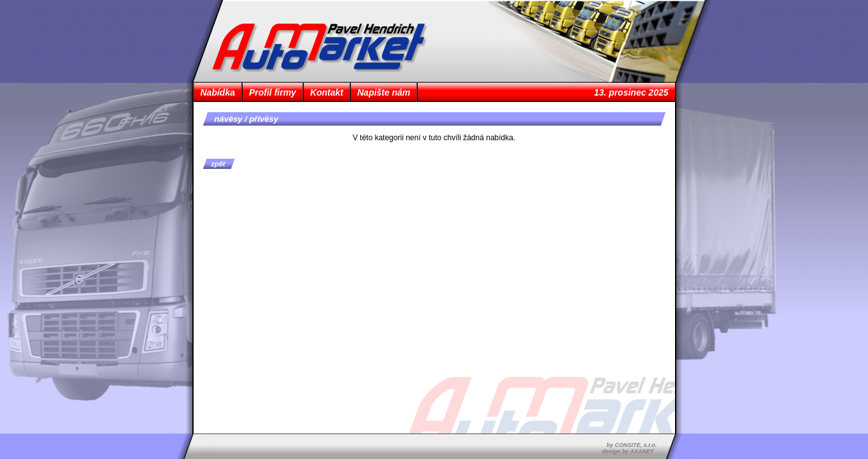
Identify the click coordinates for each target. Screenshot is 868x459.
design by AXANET (628, 451)
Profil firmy (273, 92)
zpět (218, 164)
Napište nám (384, 92)
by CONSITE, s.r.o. (631, 445)
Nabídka (218, 92)
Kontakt (327, 92)
